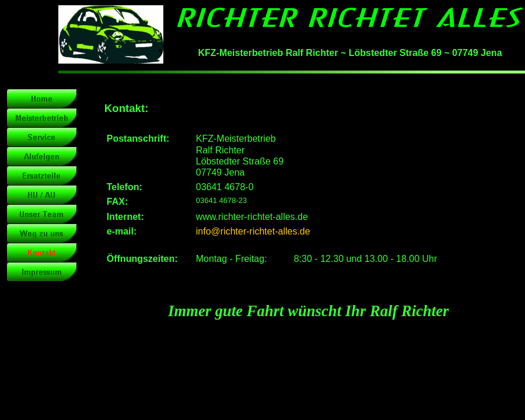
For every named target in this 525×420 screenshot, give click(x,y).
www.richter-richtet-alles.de (252, 217)
